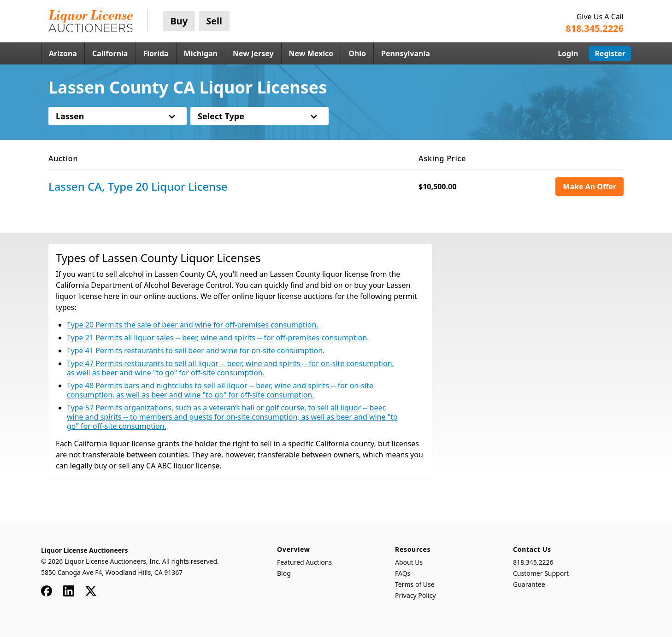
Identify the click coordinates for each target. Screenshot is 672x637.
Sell (214, 21)
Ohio (357, 53)
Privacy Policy (415, 595)
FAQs (403, 573)
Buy (179, 21)
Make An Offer (589, 187)
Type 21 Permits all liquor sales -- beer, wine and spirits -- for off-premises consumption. (218, 338)
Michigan (201, 53)
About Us (409, 562)
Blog (284, 573)
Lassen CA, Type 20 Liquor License (138, 187)
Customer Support (541, 573)
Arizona (63, 53)
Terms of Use (415, 584)
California (110, 53)
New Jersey (253, 53)
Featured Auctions (304, 562)
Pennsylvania (406, 53)
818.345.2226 (533, 562)
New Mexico (311, 53)
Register (610, 53)
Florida (156, 53)
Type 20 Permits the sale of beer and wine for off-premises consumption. (193, 325)
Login (568, 53)
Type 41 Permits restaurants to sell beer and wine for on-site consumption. (196, 351)
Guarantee (529, 584)
